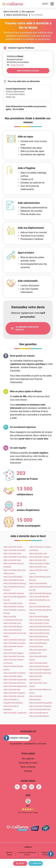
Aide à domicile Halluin (13, 676)
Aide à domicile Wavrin (39, 713)
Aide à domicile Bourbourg (15, 583)
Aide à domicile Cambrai (14, 593)
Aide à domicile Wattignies (40, 706)
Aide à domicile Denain (13, 626)
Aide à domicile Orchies (39, 623)
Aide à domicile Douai (12, 630)
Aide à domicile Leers (38, 554)
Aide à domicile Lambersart (15, 713)
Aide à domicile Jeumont (14, 696)
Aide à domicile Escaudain (14, 643)
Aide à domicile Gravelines (14, 673)
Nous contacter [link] (28, 767)
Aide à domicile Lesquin (39, 557)
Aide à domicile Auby (12, 560)
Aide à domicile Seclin (38, 663)
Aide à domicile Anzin (12, 554)
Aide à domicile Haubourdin (15, 680)
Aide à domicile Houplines (14, 693)
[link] (28, 328)
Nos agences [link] (28, 759)
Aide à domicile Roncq (38, 636)
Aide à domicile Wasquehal (40, 703)
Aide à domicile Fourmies (14, 656)
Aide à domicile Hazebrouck (15, 686)
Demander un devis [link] (28, 763)
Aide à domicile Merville (39, 597)
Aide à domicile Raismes (39, 630)
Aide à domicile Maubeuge (40, 593)
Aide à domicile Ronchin (39, 633)
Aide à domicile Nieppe (39, 617)
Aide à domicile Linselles (39, 563)
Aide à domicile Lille (37, 560)
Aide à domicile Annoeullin (14, 550)
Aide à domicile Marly (38, 583)
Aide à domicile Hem (12, 690)
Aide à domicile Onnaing (39, 620)
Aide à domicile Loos (38, 567)
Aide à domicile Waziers (39, 716)
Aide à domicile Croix (12, 623)
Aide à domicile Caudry (13, 603)
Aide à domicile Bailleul (13, 577)
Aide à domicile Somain (39, 666)
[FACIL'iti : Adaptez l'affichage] (17, 738)
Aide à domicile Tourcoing (40, 673)
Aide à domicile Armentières (15, 557)
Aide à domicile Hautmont (14, 683)
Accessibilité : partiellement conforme (28, 744)
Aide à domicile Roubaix (39, 640)
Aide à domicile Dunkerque (15, 640)
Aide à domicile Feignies (13, 653)
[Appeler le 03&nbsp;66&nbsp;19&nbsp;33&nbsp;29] (17, 65)
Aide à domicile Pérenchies (40, 626)
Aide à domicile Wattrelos (40, 709)
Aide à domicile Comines (14, 607)
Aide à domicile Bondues (14, 580)
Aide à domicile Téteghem (40, 670)
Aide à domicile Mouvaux (40, 607)
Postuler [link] (28, 771)
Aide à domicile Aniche (13, 547)
